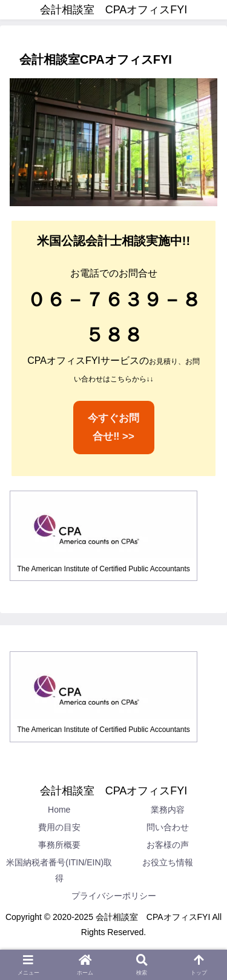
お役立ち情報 (168, 862)
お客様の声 (168, 845)
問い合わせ (168, 827)
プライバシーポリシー (114, 896)
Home (59, 810)
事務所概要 (59, 845)
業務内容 (168, 810)
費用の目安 (59, 827)
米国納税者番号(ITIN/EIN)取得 (59, 870)
